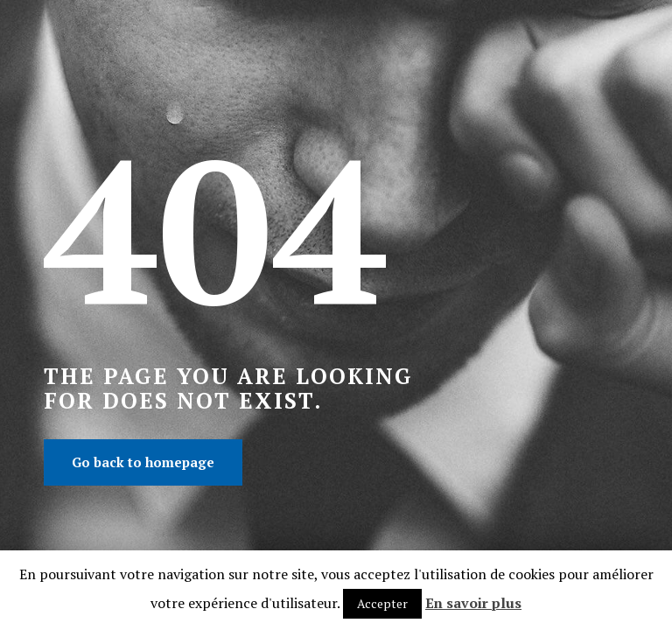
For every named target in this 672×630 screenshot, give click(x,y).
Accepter (382, 603)
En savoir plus (473, 603)
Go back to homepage (143, 462)
